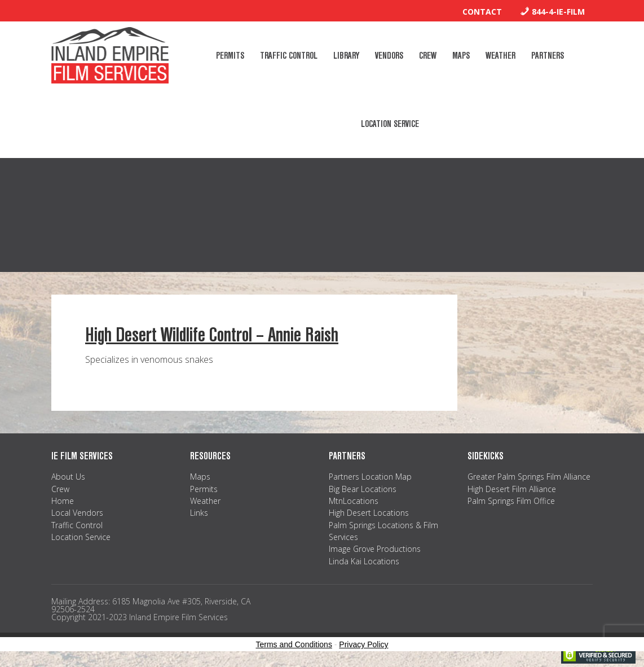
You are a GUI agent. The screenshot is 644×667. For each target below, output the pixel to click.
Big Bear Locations (363, 489)
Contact (482, 12)
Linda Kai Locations (364, 561)
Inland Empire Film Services (110, 55)
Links (199, 513)
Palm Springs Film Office (511, 501)
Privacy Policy (363, 644)
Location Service (81, 537)
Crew (60, 489)
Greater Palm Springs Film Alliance (529, 477)
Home (63, 501)
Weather (205, 501)
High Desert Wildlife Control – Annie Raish (212, 335)
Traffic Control (77, 525)
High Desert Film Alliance (512, 489)
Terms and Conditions (294, 644)
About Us (68, 477)
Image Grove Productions (375, 549)
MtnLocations (354, 501)
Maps (200, 477)
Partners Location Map (370, 477)
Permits (204, 489)
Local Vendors (77, 513)
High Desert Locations (369, 513)
